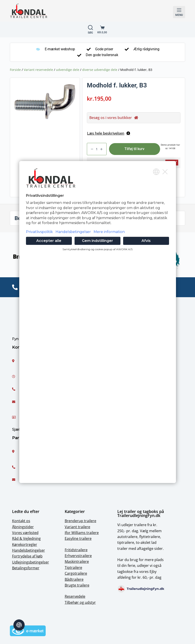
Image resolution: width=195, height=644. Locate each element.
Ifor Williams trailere (82, 533)
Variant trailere (77, 527)
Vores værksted (25, 533)
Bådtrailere (74, 579)
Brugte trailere (77, 585)
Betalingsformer (26, 568)
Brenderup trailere (80, 521)
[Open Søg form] (90, 30)
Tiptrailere (73, 568)
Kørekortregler (25, 544)
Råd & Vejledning (26, 538)
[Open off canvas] (179, 12)
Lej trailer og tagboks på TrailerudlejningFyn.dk (141, 513)
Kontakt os (21, 521)
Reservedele (75, 596)
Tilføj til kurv (134, 149)
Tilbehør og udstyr (80, 602)
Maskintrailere (77, 561)
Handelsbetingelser (29, 550)
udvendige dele (68, 70)
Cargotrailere (76, 573)
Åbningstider (23, 527)
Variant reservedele (38, 70)
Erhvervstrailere (78, 556)
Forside (15, 70)
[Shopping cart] (102, 30)
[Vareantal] (97, 149)
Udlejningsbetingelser (31, 562)
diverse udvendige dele (100, 70)
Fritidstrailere (76, 550)
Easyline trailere (78, 538)
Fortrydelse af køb (27, 556)
